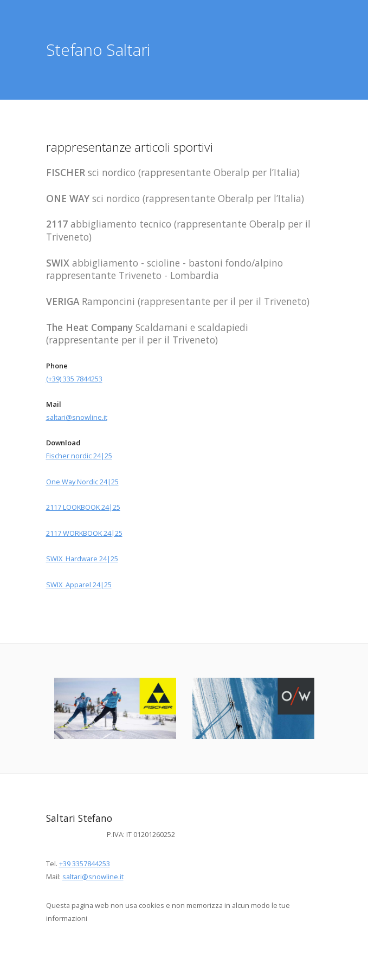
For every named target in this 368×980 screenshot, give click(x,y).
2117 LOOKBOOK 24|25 (83, 507)
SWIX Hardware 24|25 (82, 559)
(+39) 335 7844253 (74, 379)
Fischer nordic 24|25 (79, 456)
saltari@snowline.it (77, 417)
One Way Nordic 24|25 (82, 482)
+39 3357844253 (85, 864)
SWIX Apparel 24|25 (79, 585)
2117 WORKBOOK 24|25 (84, 533)
